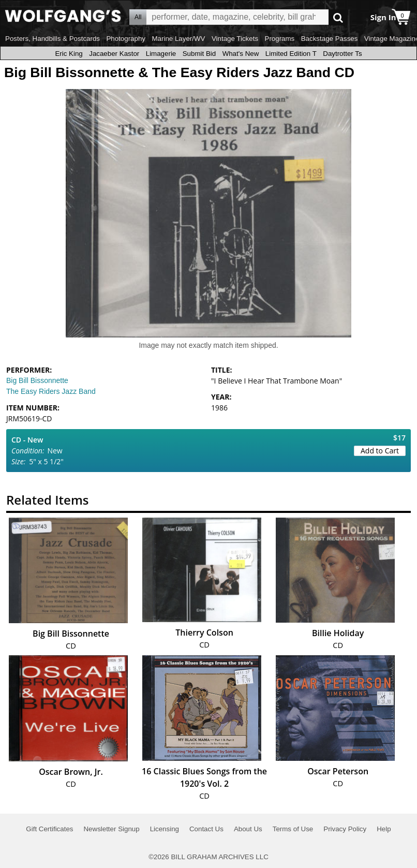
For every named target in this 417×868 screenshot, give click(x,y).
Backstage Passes (330, 39)
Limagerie (161, 54)
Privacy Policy (345, 829)
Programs (280, 39)
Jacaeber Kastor (114, 54)
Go (338, 17)
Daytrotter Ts (342, 54)
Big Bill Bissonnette (37, 380)
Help (384, 829)
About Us (248, 829)
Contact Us (206, 829)
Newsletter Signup (111, 829)
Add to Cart (380, 451)
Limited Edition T (291, 54)
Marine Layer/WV (178, 39)
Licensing (165, 829)
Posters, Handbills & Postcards (53, 39)
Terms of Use (293, 829)
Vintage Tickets (235, 39)
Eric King (69, 54)
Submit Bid (199, 54)
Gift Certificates (49, 829)
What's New (241, 54)
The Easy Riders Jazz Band (51, 391)
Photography (126, 39)
